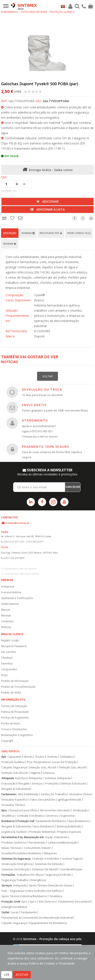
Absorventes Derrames (55, 810)
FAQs (4, 675)
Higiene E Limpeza (42, 773)
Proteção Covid (11, 902)
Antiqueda (8, 778)
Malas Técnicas (12, 848)
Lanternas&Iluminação (63, 843)
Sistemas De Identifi (45, 869)
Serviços (37, 784)
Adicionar (47, 201)
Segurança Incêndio (58, 875)
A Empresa (8, 586)
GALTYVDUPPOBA (56, 101)
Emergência (38, 880)
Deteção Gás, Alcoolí (72, 767)
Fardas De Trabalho (54, 794)
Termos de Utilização (14, 706)
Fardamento (10, 12)
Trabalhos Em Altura (30, 875)
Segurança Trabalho (15, 880)
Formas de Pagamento (15, 718)
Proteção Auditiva (13, 762)
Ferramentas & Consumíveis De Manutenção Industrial (37, 918)
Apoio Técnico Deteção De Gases (51, 885)
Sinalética (8, 816)
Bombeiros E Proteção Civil (18, 821)
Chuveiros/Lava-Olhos (23, 810)
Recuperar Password (14, 646)
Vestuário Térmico (13, 805)
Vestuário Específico (15, 800)
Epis (4, 757)
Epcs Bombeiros (44, 826)
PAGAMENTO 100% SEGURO (46, 447)
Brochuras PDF (51, 233)
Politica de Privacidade (15, 712)
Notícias (6, 627)
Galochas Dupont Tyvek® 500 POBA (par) (40, 84)
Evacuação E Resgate (15, 784)
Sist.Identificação (71, 869)
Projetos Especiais (69, 832)
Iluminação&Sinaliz (69, 826)
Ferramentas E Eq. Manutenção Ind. (23, 837)
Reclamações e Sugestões (17, 735)
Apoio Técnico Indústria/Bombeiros (24, 896)
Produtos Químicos (14, 843)
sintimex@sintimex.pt (17, 523)
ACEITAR (22, 975)
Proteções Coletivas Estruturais (66, 784)
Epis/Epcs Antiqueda (29, 778)
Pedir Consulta (79, 233)
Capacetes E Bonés (20, 757)
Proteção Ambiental (42, 832)
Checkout (7, 658)
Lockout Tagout (72, 859)
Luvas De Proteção (64, 762)
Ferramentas (37, 843)
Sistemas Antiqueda (58, 778)
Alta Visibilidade (28, 794)
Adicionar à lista (47, 209)
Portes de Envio (11, 723)
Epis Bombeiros (79, 821)
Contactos (7, 621)
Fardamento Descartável (75, 902)
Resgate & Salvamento (16, 789)
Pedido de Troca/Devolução (18, 687)
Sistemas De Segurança (16, 859)
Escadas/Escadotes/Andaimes (21, 853)
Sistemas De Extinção (16, 869)
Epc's (33, 902)
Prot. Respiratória (38, 762)
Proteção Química (62, 12)
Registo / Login (10, 640)
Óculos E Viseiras (46, 757)
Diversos (52, 816)
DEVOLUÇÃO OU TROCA (42, 389)
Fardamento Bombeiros (51, 821)
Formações (8, 875)
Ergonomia (68, 816)
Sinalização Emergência (17, 864)
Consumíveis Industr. (38, 848)
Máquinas (50, 853)
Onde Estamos (10, 604)
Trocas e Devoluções (14, 729)
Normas (28, 233)
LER (7, 975)
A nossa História (11, 592)
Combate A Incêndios (30, 816)
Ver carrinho (9, 652)
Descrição (10, 233)
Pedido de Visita (11, 693)
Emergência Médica (14, 907)
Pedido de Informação (15, 681)
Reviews (10, 244)
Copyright (7, 741)
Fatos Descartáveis (34, 12)
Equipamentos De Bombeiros (48, 923)
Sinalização (80, 810)
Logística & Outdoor (14, 832)
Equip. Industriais (57, 837)
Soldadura (67, 757)
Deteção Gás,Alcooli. (15, 773)
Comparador (9, 669)
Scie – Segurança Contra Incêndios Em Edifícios (32, 891)
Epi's (25, 902)
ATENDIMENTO (35, 420)
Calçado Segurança (14, 767)
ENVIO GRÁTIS (34, 405)
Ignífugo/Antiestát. (70, 800)
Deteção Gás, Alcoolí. (43, 767)
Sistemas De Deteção (49, 864)
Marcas (5, 610)
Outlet (5, 912)
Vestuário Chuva (80, 794)
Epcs (4, 810)
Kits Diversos (47, 902)
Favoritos (7, 664)
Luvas (15, 912)
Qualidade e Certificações (17, 598)
